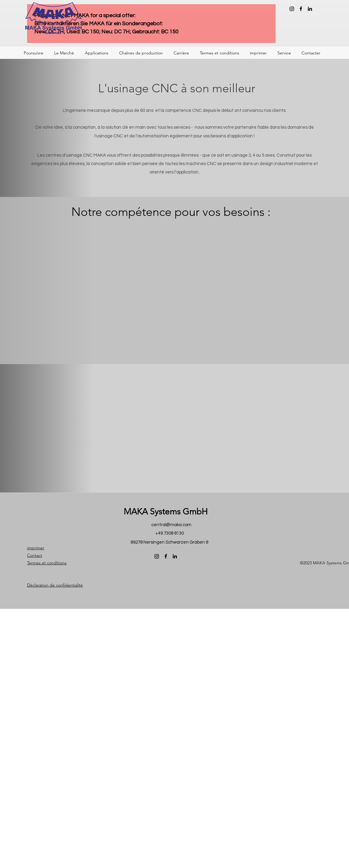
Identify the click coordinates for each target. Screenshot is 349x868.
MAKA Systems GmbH (166, 512)
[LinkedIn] (310, 9)
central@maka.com (171, 525)
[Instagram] (292, 9)
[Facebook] (301, 9)
